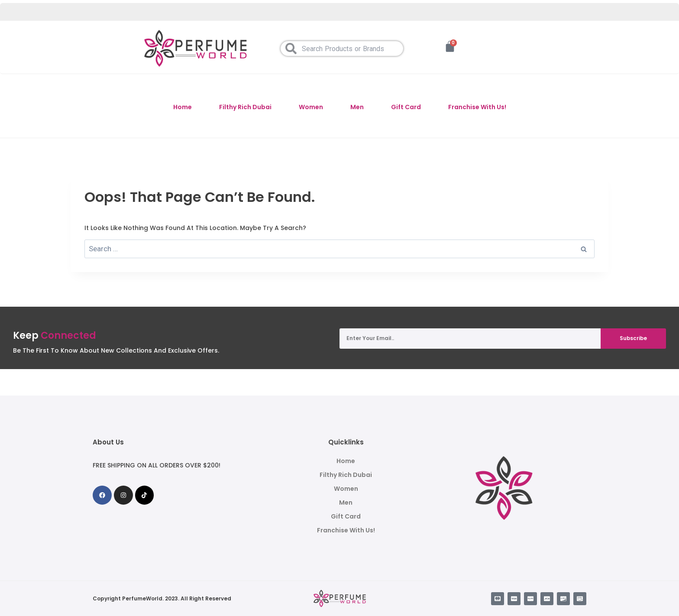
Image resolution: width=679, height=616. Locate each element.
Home (183, 107)
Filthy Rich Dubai (245, 107)
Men (357, 107)
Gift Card (406, 107)
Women (311, 107)
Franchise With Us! (477, 107)
